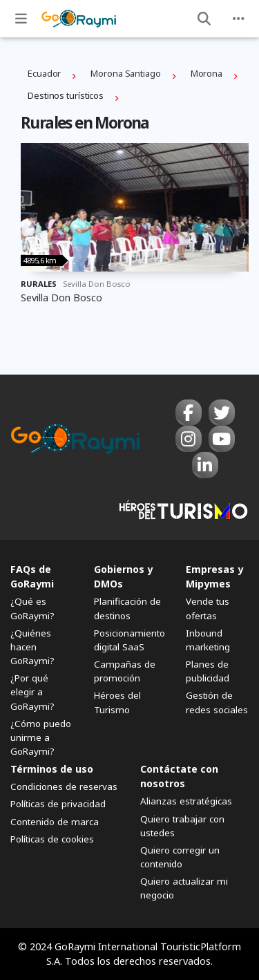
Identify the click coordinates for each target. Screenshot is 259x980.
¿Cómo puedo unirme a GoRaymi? (41, 737)
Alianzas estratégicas (186, 801)
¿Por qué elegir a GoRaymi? (32, 692)
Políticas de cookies (52, 839)
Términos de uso (52, 769)
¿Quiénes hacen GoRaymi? (32, 647)
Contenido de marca (55, 822)
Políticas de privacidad (58, 804)
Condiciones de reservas (64, 786)
